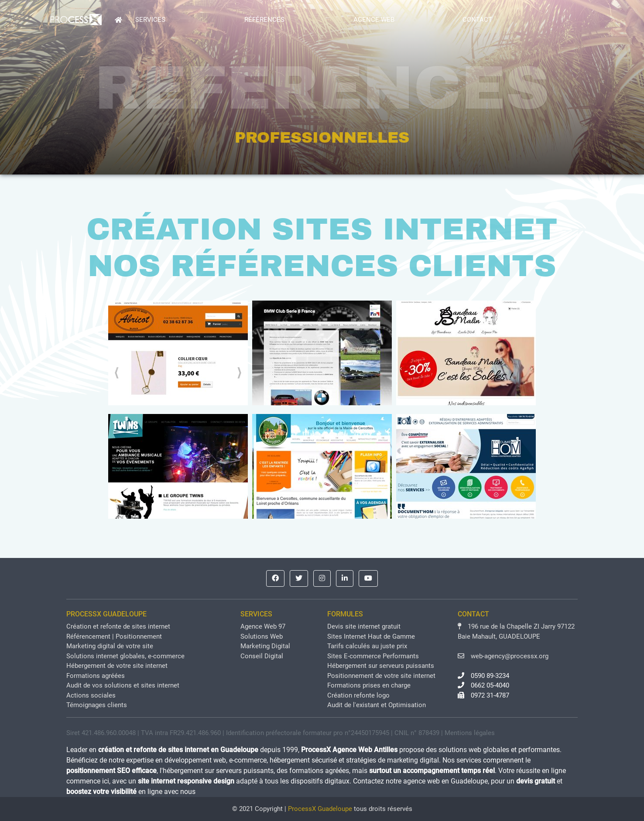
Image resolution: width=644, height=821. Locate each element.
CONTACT (477, 20)
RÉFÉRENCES (264, 20)
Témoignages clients (97, 705)
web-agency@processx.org (503, 656)
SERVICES (150, 20)
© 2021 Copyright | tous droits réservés (322, 809)
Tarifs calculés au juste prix (367, 646)
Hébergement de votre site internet (117, 666)
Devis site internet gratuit (364, 626)
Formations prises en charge (369, 685)
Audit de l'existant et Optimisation (377, 705)
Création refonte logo (358, 695)
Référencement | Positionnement (114, 636)
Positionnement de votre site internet (381, 676)
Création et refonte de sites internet (118, 626)
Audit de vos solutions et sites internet (123, 685)
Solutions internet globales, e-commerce (125, 656)
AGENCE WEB (374, 20)
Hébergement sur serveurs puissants (381, 666)
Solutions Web (262, 636)
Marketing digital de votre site (110, 646)
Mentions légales (470, 733)
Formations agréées (96, 676)
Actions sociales (91, 695)
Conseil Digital (262, 656)
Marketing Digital (265, 646)
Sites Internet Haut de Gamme (371, 636)
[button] (275, 578)
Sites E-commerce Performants (373, 656)
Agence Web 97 (263, 626)
